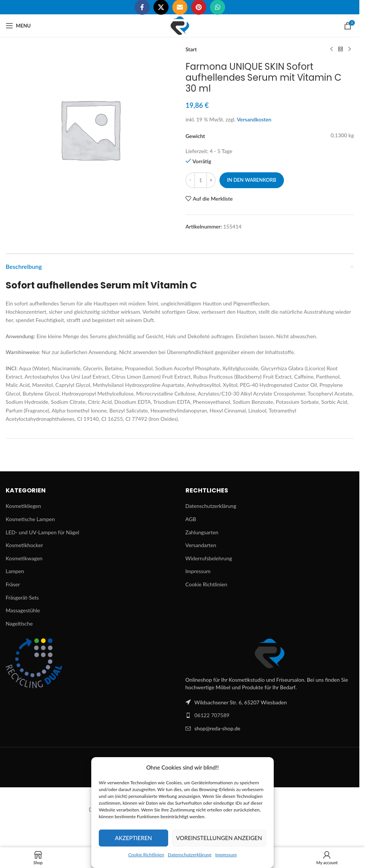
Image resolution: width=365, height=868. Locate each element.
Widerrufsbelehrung (209, 558)
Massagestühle (23, 610)
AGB (191, 519)
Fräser (13, 584)
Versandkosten (254, 119)
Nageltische (19, 623)
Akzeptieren (133, 838)
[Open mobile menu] (18, 26)
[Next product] (349, 49)
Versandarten (201, 545)
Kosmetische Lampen (30, 519)
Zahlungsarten (202, 532)
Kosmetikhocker (24, 545)
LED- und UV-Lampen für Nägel (42, 532)
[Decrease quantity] (190, 180)
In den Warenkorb (252, 180)
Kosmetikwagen (24, 558)
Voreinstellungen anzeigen (219, 838)
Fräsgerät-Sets (22, 597)
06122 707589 (212, 715)
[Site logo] (180, 25)
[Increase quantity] (211, 180)
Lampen (15, 571)
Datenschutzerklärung (190, 855)
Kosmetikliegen (23, 506)
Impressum (226, 855)
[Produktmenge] (201, 180)
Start (191, 49)
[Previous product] (331, 49)
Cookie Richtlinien (146, 855)
